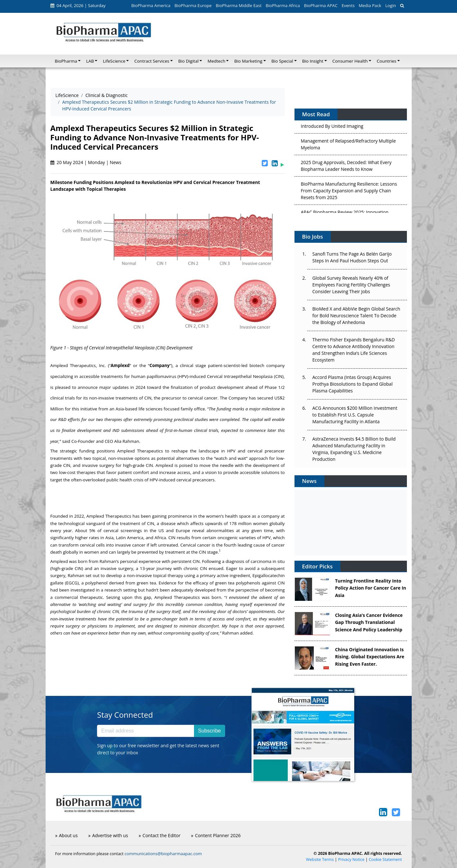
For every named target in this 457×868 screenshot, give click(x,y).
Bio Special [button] (282, 61)
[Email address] (145, 731)
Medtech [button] (216, 61)
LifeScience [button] (114, 61)
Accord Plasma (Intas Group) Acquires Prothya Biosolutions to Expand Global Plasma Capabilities (353, 384)
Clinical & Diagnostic (106, 95)
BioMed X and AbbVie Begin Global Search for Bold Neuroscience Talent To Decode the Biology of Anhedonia (356, 316)
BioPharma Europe (193, 5)
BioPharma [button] (66, 61)
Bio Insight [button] (313, 61)
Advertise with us (108, 835)
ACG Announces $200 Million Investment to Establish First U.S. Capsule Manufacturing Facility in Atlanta (355, 415)
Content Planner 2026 (216, 835)
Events (348, 5)
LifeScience (67, 95)
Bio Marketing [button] (248, 61)
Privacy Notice (351, 859)
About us (66, 835)
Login (391, 5)
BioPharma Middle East (239, 5)
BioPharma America (151, 5)
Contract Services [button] (152, 61)
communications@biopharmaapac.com (163, 854)
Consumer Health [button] (350, 61)
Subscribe (210, 731)
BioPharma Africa (283, 5)
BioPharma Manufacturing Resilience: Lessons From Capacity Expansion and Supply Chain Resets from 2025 (349, 193)
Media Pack (370, 5)
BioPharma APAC (321, 5)
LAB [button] (90, 61)
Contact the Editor (160, 835)
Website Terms (320, 859)
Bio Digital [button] (188, 61)
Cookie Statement (385, 859)
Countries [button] (387, 61)
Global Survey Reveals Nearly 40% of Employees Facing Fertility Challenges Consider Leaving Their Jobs (351, 285)
